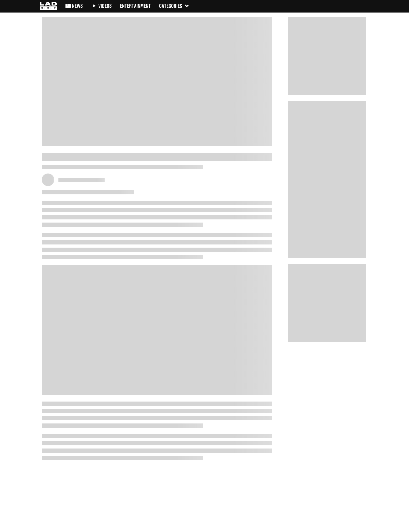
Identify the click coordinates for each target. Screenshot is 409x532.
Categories (174, 6)
